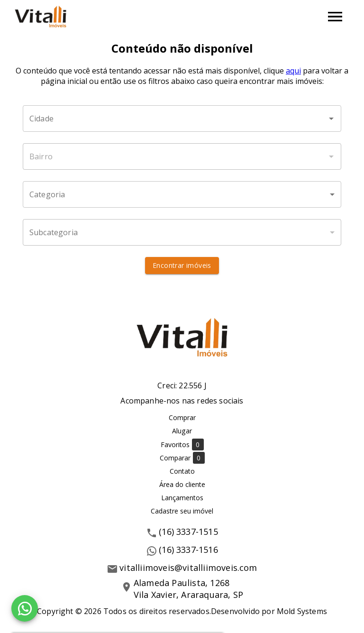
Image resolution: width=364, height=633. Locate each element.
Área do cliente (182, 484)
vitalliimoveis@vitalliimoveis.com (188, 568)
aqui (293, 71)
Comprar (182, 417)
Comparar (182, 458)
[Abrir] (331, 119)
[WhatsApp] (25, 608)
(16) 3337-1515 (188, 532)
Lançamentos (182, 498)
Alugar (182, 431)
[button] (182, 194)
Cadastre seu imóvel (182, 511)
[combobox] (182, 119)
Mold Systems (302, 611)
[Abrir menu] (335, 17)
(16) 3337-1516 (188, 550)
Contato (182, 471)
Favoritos (182, 445)
